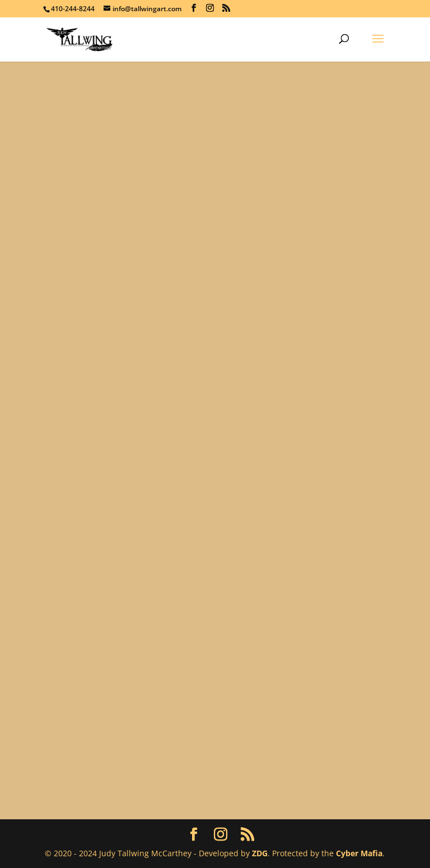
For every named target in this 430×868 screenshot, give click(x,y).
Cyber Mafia (359, 853)
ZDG (260, 853)
